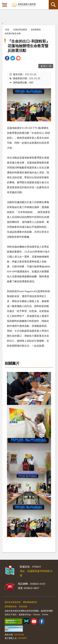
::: (2, 2)
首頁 (7, 30)
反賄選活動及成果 (13, 33)
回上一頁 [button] (47, 66)
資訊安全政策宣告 (13, 602)
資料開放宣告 (11, 606)
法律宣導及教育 (20, 30)
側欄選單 (5, 5)
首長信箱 (23, 606)
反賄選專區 (36, 30)
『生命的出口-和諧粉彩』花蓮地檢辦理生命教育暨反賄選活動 (29, 46)
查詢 (53, 5)
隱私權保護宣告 (30, 602)
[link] (7, 59)
